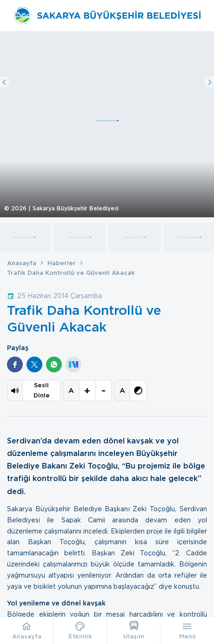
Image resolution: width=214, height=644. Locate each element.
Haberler (62, 263)
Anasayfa (22, 263)
